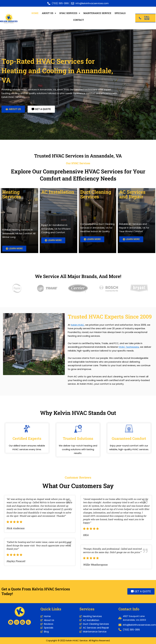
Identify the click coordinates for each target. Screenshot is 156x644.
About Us (49, 13)
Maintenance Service (97, 13)
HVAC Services (70, 13)
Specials (120, 13)
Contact (79, 20)
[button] (49, 13)
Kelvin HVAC (78, 325)
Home (35, 13)
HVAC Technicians (129, 347)
